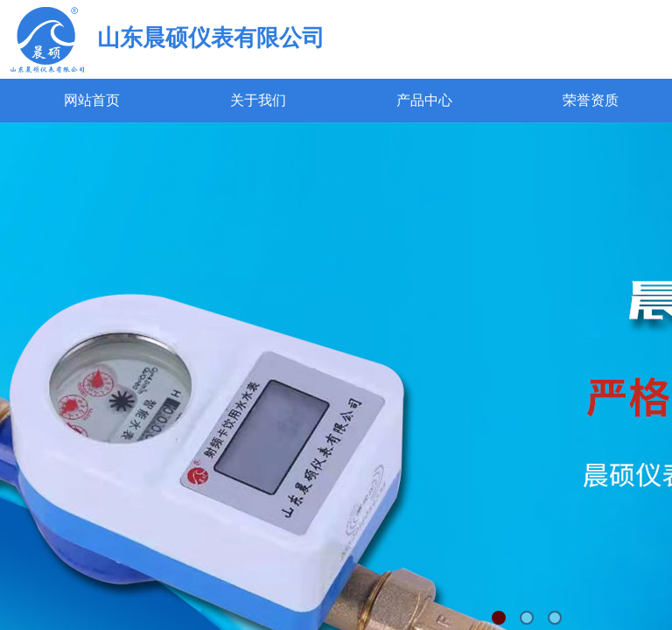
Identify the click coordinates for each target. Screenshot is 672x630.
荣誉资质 (591, 100)
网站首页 (92, 100)
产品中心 (424, 100)
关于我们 (258, 100)
